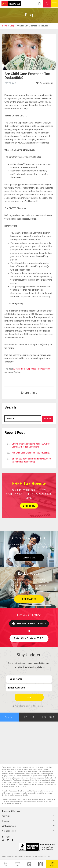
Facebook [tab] (48, 717)
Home (5, 26)
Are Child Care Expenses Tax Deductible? (32, 369)
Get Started (29, 599)
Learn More (29, 558)
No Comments (47, 83)
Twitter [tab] (29, 717)
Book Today (29, 506)
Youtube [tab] (10, 717)
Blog (12, 26)
